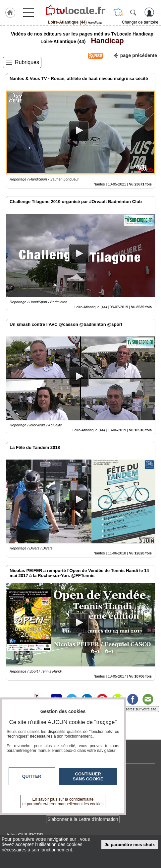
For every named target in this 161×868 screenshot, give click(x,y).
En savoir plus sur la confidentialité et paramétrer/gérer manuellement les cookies (63, 802)
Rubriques (27, 62)
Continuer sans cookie (88, 776)
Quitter (32, 776)
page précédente (135, 55)
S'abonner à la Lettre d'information (83, 819)
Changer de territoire (140, 22)
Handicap (105, 41)
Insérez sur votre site (139, 709)
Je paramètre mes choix (130, 845)
